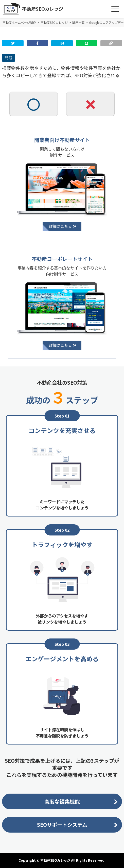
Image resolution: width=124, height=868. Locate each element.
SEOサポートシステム (62, 825)
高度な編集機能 (62, 801)
